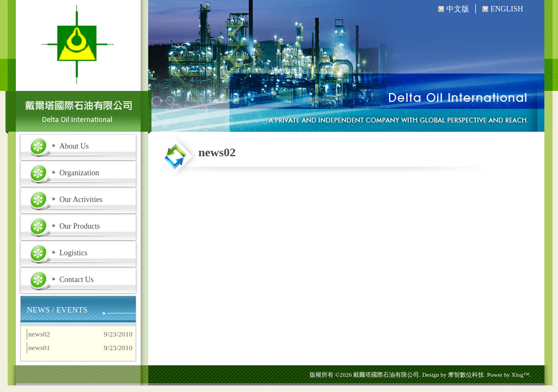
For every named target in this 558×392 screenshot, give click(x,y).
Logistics (73, 253)
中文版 (458, 9)
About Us (74, 146)
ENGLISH (507, 9)
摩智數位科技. (467, 375)
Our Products (80, 226)
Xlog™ (520, 375)
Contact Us (77, 280)
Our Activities (81, 200)
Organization (79, 173)
